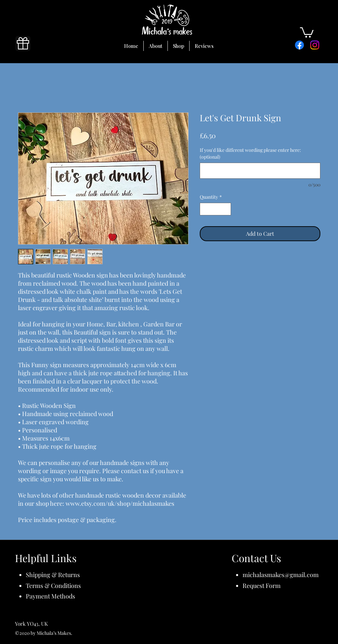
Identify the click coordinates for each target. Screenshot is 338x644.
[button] (307, 32)
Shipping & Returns (53, 575)
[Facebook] (299, 45)
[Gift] (23, 43)
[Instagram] (315, 45)
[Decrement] (205, 209)
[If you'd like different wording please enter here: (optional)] (260, 171)
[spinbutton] (215, 209)
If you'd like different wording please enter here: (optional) (250, 153)
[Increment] (226, 209)
